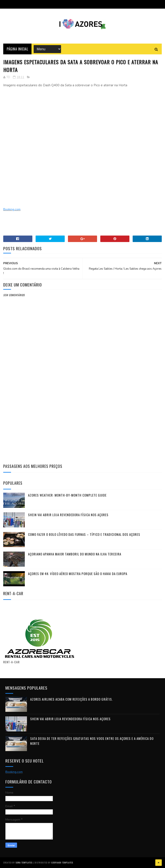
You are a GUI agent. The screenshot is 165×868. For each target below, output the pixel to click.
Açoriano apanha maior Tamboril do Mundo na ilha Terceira (75, 554)
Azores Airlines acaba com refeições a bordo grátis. (71, 699)
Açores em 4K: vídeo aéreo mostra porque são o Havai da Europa (78, 574)
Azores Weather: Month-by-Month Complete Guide (67, 495)
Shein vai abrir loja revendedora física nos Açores (68, 515)
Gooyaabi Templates (62, 862)
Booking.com (12, 209)
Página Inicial (17, 49)
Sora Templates (24, 862)
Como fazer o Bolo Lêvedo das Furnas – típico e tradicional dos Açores (84, 534)
